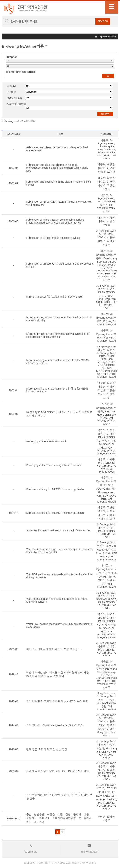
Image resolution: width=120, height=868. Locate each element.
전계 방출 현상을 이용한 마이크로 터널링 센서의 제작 (58, 771)
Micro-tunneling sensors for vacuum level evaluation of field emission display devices (58, 335)
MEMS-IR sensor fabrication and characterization (55, 297)
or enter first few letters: (21, 72)
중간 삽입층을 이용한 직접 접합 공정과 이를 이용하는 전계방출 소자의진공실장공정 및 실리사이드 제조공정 (59, 818)
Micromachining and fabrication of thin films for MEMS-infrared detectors (58, 362)
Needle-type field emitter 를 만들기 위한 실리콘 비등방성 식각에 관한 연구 (59, 414)
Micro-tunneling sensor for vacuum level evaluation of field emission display (60, 319)
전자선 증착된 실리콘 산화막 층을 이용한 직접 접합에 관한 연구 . (59, 797)
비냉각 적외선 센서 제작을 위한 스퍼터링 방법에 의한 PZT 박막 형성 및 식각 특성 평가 (58, 674)
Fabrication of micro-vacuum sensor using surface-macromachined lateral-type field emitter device (56, 221)
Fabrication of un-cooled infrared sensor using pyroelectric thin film (60, 265)
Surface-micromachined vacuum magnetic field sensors (58, 530)
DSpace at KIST (107, 36)
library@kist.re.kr (89, 852)
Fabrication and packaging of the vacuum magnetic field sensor (59, 183)
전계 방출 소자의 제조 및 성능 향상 (47, 749)
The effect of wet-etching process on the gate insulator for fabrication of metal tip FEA (60, 551)
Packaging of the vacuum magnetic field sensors (54, 465)
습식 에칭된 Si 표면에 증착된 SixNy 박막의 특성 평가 (57, 701)
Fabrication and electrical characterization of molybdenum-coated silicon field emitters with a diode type (57, 168)
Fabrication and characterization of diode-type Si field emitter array (57, 149)
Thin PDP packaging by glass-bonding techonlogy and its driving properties (59, 576)
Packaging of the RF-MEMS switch (46, 441)
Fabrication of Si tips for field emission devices (53, 238)
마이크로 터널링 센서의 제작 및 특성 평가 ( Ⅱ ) (54, 649)
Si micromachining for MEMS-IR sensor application (56, 489)
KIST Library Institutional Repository (25, 8)
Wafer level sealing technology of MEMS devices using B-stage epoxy (60, 625)
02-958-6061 (31, 852)
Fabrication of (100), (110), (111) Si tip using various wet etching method (59, 203)
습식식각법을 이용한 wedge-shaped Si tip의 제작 (55, 725)
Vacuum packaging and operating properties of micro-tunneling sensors (57, 600)
